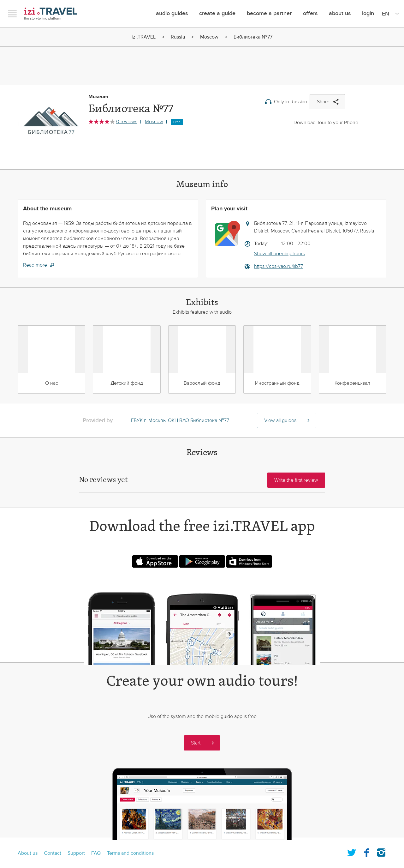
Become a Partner (269, 13)
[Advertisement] (202, 63)
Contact (53, 853)
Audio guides (172, 13)
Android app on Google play (202, 561)
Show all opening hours (279, 254)
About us (28, 853)
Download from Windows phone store (249, 561)
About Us (340, 13)
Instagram (381, 851)
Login (368, 13)
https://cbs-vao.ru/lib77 (279, 266)
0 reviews (127, 122)
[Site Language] (389, 14)
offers (310, 13)
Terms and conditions (130, 853)
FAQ (96, 853)
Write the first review (296, 480)
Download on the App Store (155, 561)
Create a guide (217, 13)
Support (76, 853)
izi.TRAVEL (51, 14)
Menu (12, 14)
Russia (178, 37)
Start (196, 743)
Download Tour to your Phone (326, 123)
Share (323, 102)
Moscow (209, 37)
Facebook (366, 851)
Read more (35, 265)
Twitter (352, 851)
